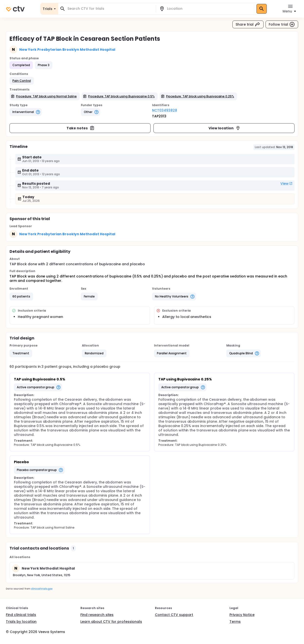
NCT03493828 (165, 110)
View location (224, 128)
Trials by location (21, 622)
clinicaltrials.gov (42, 589)
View (286, 184)
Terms (235, 622)
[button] (22, 81)
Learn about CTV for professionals (111, 622)
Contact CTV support (174, 615)
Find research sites (97, 615)
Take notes (81, 128)
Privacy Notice (242, 615)
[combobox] (110, 9)
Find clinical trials (21, 615)
